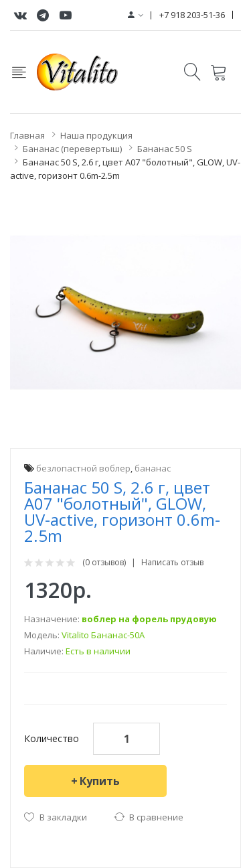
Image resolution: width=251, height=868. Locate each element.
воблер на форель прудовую (149, 619)
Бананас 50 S (165, 149)
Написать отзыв (172, 563)
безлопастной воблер (83, 468)
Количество (52, 738)
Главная (27, 135)
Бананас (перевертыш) (72, 149)
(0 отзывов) (104, 563)
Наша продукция (96, 135)
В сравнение (156, 817)
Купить (100, 781)
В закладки (63, 817)
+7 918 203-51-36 (192, 15)
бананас (153, 468)
